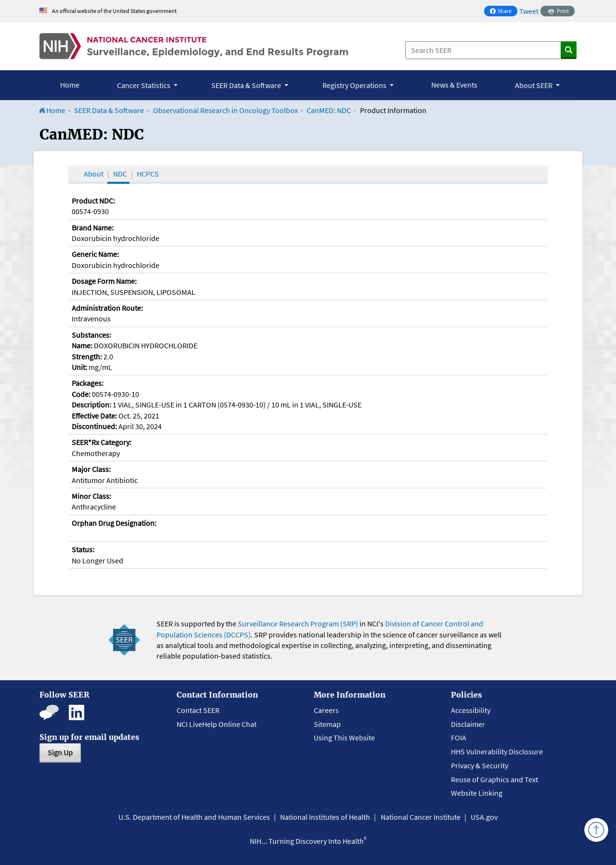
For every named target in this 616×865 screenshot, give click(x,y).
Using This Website (344, 738)
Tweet (529, 11)
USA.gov (484, 817)
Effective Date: (94, 416)
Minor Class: (91, 496)
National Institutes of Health (325, 817)
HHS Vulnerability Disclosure (497, 751)
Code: (81, 394)
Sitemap (327, 724)
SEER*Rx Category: (102, 442)
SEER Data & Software (109, 110)
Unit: (79, 367)
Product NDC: (93, 201)
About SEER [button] (534, 85)
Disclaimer (468, 724)
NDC (120, 174)
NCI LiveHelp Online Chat (217, 724)
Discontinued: (94, 426)
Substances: (91, 335)
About (94, 174)
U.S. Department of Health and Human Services (194, 817)
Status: (83, 549)
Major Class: (91, 469)
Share (503, 12)
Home (70, 85)
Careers (326, 710)
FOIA (459, 738)
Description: (91, 405)
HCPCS (148, 174)
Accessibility (471, 710)
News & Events (454, 85)
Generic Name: (95, 254)
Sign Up (60, 752)
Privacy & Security (480, 765)
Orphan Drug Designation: (114, 523)
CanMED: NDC (329, 110)
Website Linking (477, 793)
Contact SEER (198, 710)
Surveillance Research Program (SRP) (298, 623)
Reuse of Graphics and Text (494, 779)
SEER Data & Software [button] (247, 85)
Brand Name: (93, 228)
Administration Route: (107, 308)
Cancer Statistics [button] (144, 85)
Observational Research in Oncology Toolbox (225, 110)
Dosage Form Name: (104, 281)
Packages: (88, 383)
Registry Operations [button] (355, 85)
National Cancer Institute (421, 817)
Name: (82, 345)
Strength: (87, 356)
